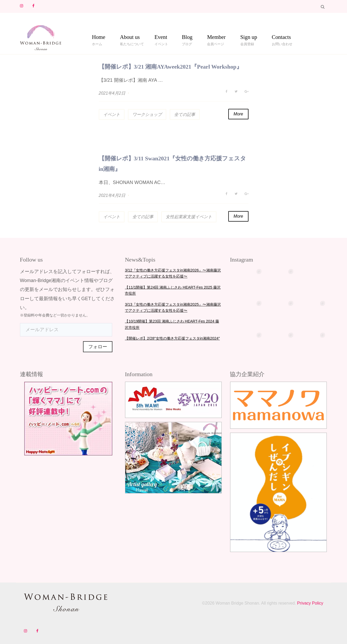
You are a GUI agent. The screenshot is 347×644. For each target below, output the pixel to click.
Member (216, 38)
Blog (187, 38)
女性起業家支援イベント (189, 216)
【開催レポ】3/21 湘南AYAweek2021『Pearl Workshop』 (171, 67)
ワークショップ (147, 114)
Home (99, 38)
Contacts (281, 38)
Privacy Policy (309, 603)
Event (161, 38)
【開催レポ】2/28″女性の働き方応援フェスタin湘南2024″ (172, 338)
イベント (112, 114)
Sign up (249, 38)
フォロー (98, 347)
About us (130, 38)
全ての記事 (185, 114)
